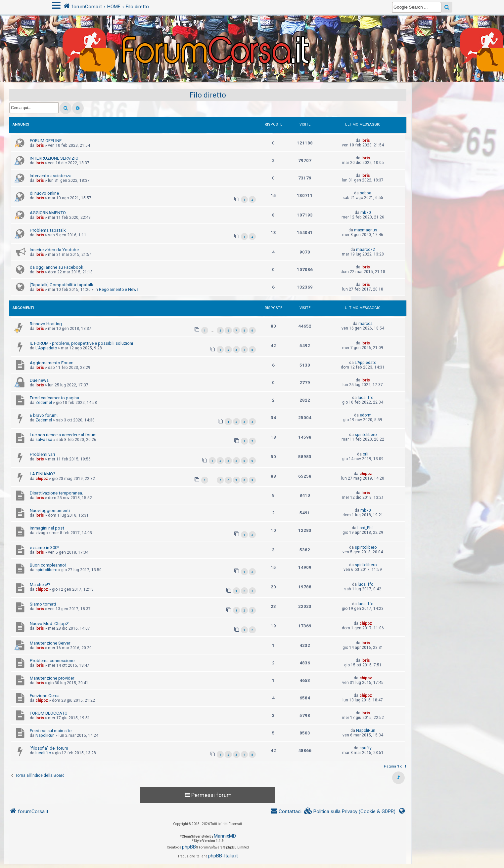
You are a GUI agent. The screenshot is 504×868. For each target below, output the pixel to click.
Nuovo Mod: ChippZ (49, 624)
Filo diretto (208, 95)
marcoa (366, 324)
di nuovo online (44, 193)
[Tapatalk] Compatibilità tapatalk (62, 285)
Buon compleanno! (48, 565)
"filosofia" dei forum (49, 748)
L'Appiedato (46, 348)
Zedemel (44, 403)
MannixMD (225, 836)
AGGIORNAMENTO (48, 213)
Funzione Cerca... (46, 696)
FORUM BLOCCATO (49, 713)
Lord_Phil (366, 528)
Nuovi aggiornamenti (50, 511)
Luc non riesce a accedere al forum (63, 435)
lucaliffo (366, 398)
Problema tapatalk (48, 230)
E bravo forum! (44, 415)
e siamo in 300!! (45, 548)
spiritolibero (366, 435)
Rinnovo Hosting (46, 324)
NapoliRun (45, 735)
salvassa (44, 440)
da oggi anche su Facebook (57, 267)
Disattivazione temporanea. (56, 493)
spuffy (366, 748)
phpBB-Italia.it (223, 856)
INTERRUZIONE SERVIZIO (54, 158)
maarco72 (366, 250)
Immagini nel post (47, 528)
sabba (366, 193)
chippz (42, 479)
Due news (39, 380)
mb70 (366, 213)
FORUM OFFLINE (46, 141)
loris (40, 145)
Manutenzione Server (50, 643)
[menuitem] (350, 812)
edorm (366, 415)
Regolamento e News (119, 290)
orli (366, 454)
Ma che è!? (40, 585)
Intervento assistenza (51, 176)
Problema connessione (52, 661)
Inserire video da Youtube (54, 250)
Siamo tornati (43, 604)
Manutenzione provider (52, 678)
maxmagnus (366, 230)
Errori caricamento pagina (54, 398)
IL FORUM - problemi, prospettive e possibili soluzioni (81, 343)
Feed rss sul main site (51, 731)
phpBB (189, 847)
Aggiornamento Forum (52, 363)
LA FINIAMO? (43, 474)
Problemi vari (42, 454)
